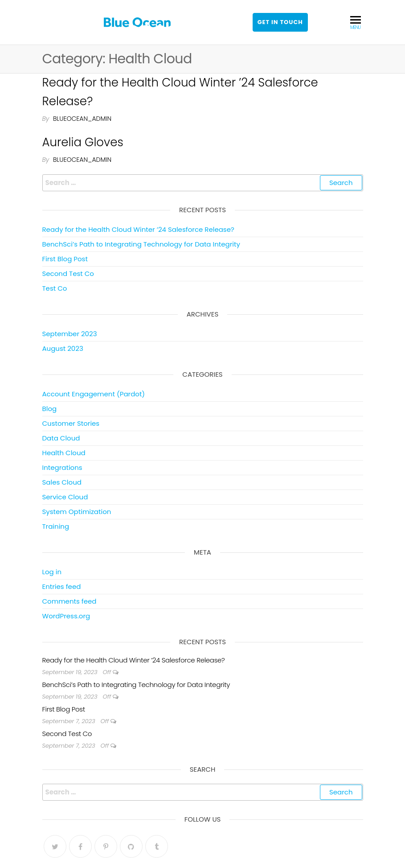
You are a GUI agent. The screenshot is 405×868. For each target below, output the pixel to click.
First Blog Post (65, 259)
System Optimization (77, 512)
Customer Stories (71, 423)
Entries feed (62, 586)
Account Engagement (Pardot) (94, 394)
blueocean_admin (82, 119)
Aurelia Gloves (83, 142)
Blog (50, 409)
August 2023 (63, 348)
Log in (52, 572)
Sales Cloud (62, 482)
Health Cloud (64, 453)
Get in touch (280, 22)
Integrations (62, 467)
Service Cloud (65, 497)
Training (56, 526)
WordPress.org (66, 616)
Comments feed (70, 601)
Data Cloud (61, 438)
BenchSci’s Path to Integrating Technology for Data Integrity (141, 244)
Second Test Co (68, 274)
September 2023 (70, 334)
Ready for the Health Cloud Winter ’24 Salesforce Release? (138, 229)
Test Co (55, 288)
